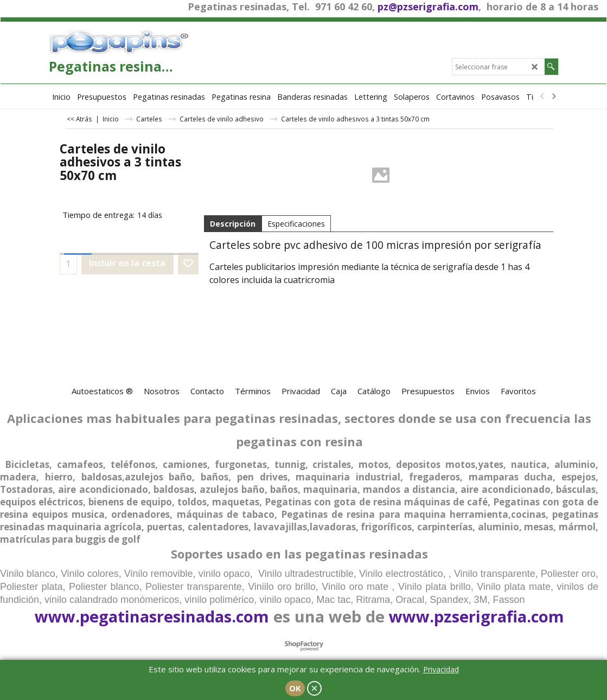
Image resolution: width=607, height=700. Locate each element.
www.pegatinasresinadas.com (152, 616)
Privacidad (441, 669)
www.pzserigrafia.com (477, 616)
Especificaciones (296, 224)
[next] (554, 97)
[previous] (543, 97)
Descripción (233, 224)
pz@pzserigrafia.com (428, 7)
